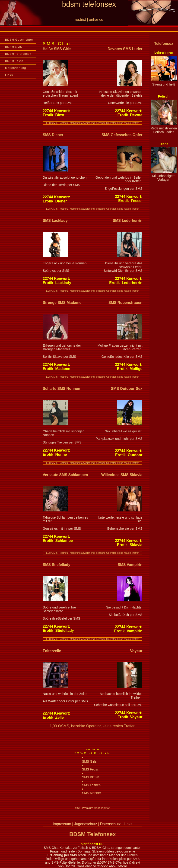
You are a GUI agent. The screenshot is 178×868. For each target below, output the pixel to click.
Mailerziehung (16, 68)
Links (9, 75)
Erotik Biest (53, 115)
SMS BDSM (91, 777)
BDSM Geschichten (19, 40)
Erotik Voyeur (130, 717)
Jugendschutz (86, 824)
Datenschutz (110, 824)
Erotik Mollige (130, 369)
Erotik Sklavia (130, 545)
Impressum (62, 824)
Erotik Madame (56, 369)
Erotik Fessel (130, 201)
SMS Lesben (91, 785)
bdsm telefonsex (89, 4)
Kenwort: (56, 111)
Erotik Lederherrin (126, 283)
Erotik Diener (55, 201)
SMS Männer (92, 793)
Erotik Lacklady (57, 283)
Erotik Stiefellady (58, 631)
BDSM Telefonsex (18, 54)
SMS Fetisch (91, 769)
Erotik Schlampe (58, 541)
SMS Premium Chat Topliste (92, 808)
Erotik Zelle (53, 717)
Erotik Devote (130, 115)
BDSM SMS (14, 47)
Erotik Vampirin (128, 631)
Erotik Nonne (55, 454)
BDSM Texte (14, 61)
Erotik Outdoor (129, 455)
